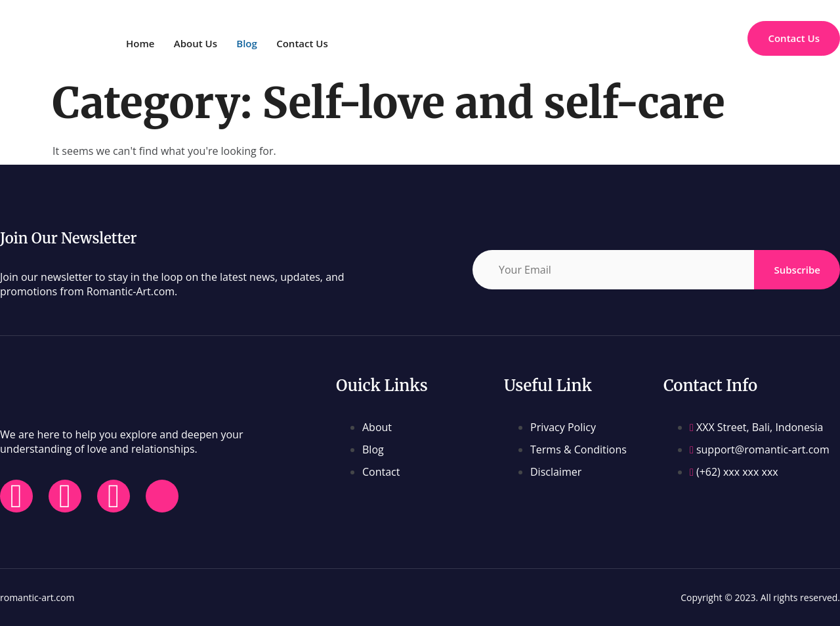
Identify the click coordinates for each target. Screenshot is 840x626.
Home (140, 43)
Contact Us (313, 43)
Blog (255, 43)
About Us (199, 43)
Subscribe (797, 270)
